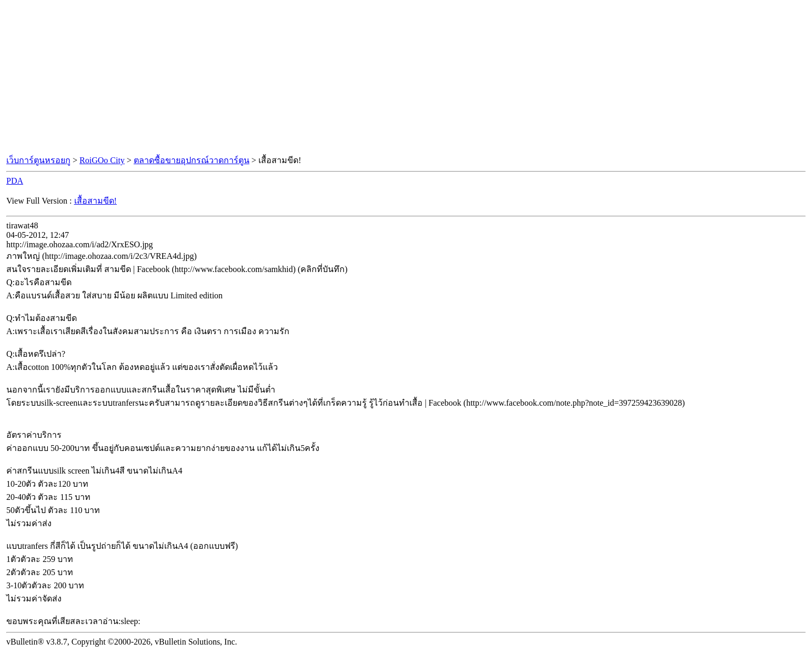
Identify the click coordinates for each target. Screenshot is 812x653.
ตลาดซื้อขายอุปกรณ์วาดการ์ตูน (192, 160)
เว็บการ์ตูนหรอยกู (38, 160)
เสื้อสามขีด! (96, 201)
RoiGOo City (102, 160)
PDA (15, 181)
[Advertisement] (406, 78)
